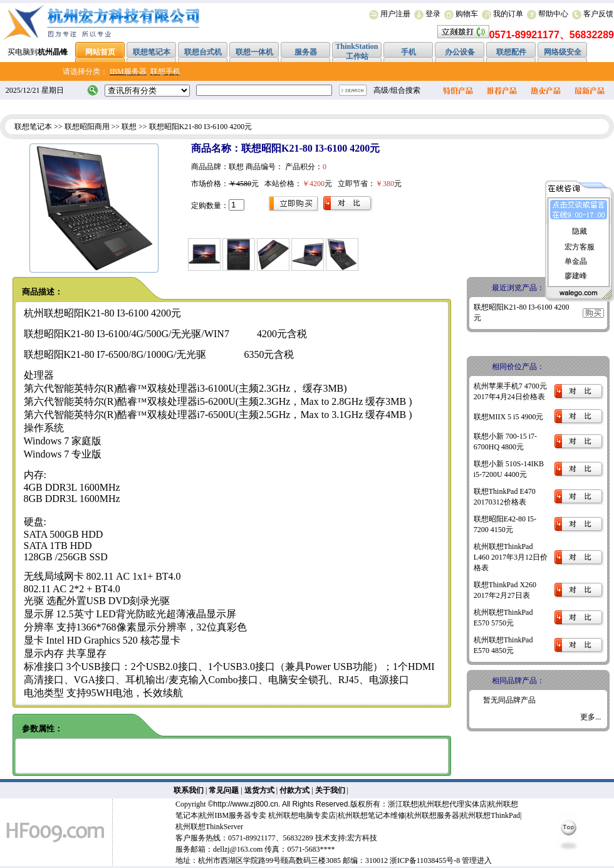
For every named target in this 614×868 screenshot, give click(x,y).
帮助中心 (553, 14)
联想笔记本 (33, 127)
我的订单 (508, 14)
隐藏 (580, 231)
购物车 (467, 14)
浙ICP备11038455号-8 (425, 860)
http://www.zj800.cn (246, 804)
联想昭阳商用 (87, 127)
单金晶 (576, 261)
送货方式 (259, 790)
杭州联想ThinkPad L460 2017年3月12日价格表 (511, 557)
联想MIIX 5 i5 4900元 (509, 417)
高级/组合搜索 (397, 90)
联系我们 (189, 790)
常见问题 (224, 790)
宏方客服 (580, 247)
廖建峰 (576, 276)
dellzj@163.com (238, 849)
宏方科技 (362, 838)
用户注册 (395, 14)
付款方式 (294, 790)
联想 (129, 127)
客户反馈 (598, 14)
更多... (591, 717)
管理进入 (477, 860)
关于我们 (330, 790)
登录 (433, 14)
